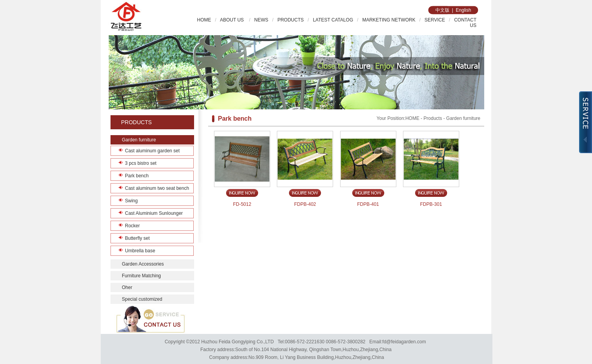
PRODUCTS (290, 20)
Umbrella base (140, 251)
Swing (131, 201)
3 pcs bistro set (141, 163)
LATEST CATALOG (333, 20)
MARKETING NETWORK (389, 20)
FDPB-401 (368, 204)
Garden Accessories (143, 264)
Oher (127, 287)
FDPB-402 (305, 204)
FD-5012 (242, 204)
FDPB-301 (431, 204)
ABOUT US (232, 20)
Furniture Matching (141, 276)
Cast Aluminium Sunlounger (154, 213)
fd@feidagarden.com (404, 342)
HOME (204, 20)
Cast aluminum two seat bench (157, 188)
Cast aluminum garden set (152, 151)
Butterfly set (137, 238)
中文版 (442, 10)
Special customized (142, 299)
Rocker (132, 226)
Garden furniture (139, 140)
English (463, 10)
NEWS (261, 20)
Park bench (137, 176)
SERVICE (435, 20)
